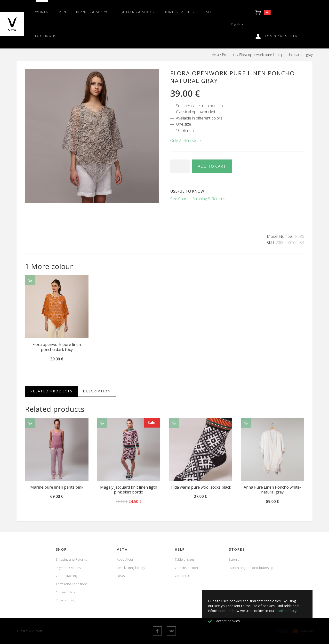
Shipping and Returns (71, 559)
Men (63, 12)
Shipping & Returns (209, 199)
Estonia (234, 559)
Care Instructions (187, 568)
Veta (215, 55)
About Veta (125, 559)
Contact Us (183, 576)
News (121, 576)
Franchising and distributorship (251, 568)
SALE (208, 12)
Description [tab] (97, 391)
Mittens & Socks (138, 12)
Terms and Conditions (72, 584)
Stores (237, 549)
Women (42, 12)
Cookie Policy (65, 592)
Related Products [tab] (51, 391)
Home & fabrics (179, 12)
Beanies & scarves (94, 12)
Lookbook (45, 36)
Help (180, 549)
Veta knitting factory (131, 568)
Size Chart (179, 199)
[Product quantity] (180, 166)
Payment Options (68, 568)
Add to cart (212, 166)
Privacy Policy (65, 600)
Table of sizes (185, 559)
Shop (61, 549)
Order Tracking (67, 576)
